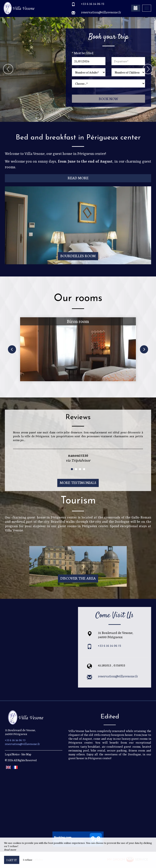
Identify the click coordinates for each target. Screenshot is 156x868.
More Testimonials (78, 482)
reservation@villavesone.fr (101, 13)
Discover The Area (78, 578)
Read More (78, 178)
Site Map (26, 754)
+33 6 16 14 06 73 (93, 4)
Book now (109, 99)
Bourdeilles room (78, 256)
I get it (12, 860)
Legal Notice (12, 754)
